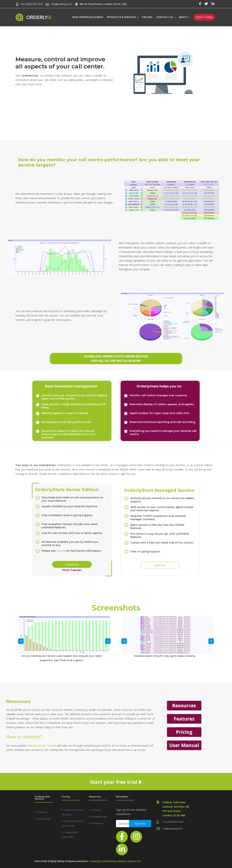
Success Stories (99, 817)
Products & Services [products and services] (122, 17)
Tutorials (96, 810)
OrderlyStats (44, 819)
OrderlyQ (42, 812)
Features (25, 719)
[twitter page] (206, 4)
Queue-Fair (134, 861)
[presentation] (21, 641)
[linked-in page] (213, 4)
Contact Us (165, 17)
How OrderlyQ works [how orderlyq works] (87, 17)
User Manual (25, 745)
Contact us (97, 823)
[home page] (34, 17)
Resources (25, 705)
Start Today (204, 17)
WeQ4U (122, 861)
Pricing (25, 732)
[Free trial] (204, 17)
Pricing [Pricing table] (147, 17)
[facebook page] (200, 4)
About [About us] (183, 17)
